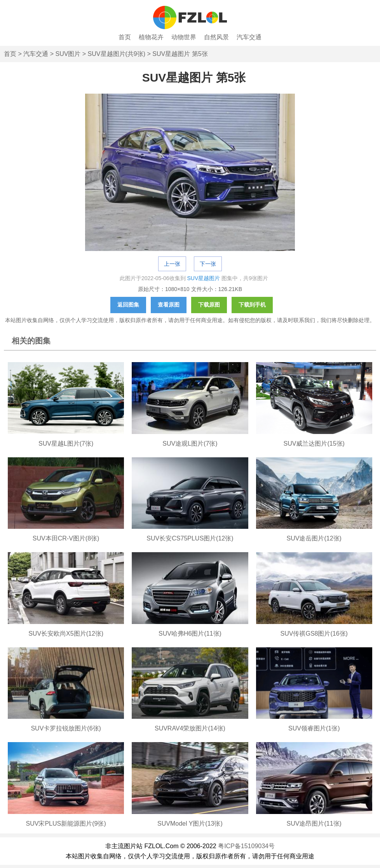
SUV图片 (68, 54)
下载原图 (209, 305)
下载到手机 (252, 305)
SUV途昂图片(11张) (314, 824)
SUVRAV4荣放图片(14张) (190, 728)
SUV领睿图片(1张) (314, 728)
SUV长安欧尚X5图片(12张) (66, 634)
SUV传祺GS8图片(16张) (314, 634)
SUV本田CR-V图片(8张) (66, 538)
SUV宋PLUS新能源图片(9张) (66, 824)
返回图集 (128, 305)
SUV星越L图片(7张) (66, 444)
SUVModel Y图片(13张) (190, 824)
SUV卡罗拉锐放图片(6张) (66, 728)
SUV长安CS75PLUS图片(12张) (190, 538)
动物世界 (184, 37)
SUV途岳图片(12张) (314, 538)
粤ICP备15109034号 (246, 846)
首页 (125, 37)
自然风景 (216, 37)
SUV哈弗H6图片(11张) (190, 634)
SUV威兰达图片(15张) (314, 444)
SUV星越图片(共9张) (117, 54)
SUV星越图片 (204, 278)
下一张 (208, 264)
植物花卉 (151, 37)
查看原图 (169, 305)
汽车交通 (249, 37)
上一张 (172, 264)
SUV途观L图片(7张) (190, 444)
